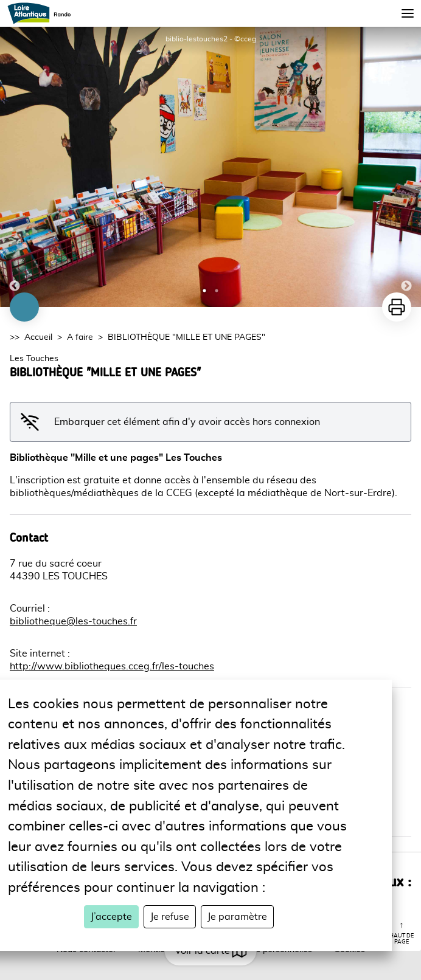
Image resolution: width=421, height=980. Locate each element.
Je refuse (170, 917)
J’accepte (111, 917)
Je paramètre (237, 917)
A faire (80, 337)
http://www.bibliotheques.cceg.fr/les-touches (112, 666)
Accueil (38, 337)
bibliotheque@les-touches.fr (73, 621)
